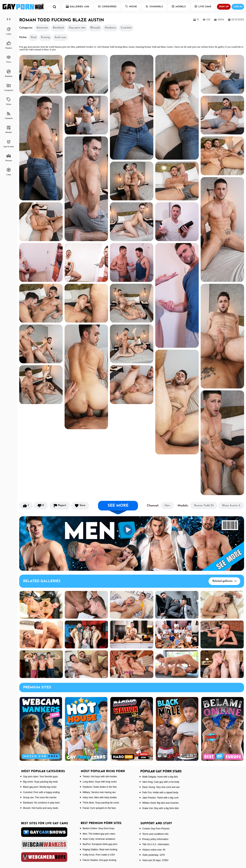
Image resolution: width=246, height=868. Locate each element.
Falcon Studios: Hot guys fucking (99, 860)
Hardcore (110, 28)
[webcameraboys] (44, 857)
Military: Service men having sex (99, 792)
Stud (33, 37)
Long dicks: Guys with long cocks (100, 782)
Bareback (58, 28)
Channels (154, 6)
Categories (107, 6)
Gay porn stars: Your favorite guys (40, 777)
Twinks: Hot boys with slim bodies (100, 777)
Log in (238, 7)
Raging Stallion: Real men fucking (100, 850)
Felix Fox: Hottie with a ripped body (160, 792)
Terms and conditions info (155, 834)
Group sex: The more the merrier (40, 797)
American (42, 28)
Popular (9, 45)
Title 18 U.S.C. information (156, 844)
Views (9, 59)
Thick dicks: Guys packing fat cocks (101, 803)
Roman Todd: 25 (204, 506)
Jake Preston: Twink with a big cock (160, 798)
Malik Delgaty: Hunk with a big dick (160, 777)
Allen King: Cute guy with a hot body (161, 782)
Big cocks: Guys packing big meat (40, 782)
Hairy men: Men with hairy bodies (100, 797)
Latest (9, 31)
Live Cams (203, 6)
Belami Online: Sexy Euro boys (98, 828)
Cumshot (126, 28)
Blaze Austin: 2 (231, 506)
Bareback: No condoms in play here (41, 803)
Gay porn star (77, 28)
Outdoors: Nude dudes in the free (100, 787)
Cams (9, 172)
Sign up (224, 7)
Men (167, 506)
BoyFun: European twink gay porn (100, 844)
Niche (131, 6)
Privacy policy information (155, 839)
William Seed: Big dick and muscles (160, 803)
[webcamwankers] (44, 845)
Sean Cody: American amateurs (99, 839)
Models (179, 6)
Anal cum (60, 37)
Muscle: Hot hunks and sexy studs (41, 808)
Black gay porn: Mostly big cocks (40, 787)
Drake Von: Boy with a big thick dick (160, 808)
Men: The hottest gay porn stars (99, 834)
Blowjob (95, 28)
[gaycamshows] (44, 832)
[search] (54, 7)
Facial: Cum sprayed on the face (99, 808)
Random (9, 73)
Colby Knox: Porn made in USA (99, 855)
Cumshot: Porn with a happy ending (41, 792)
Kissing (45, 37)
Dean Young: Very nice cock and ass (161, 787)
